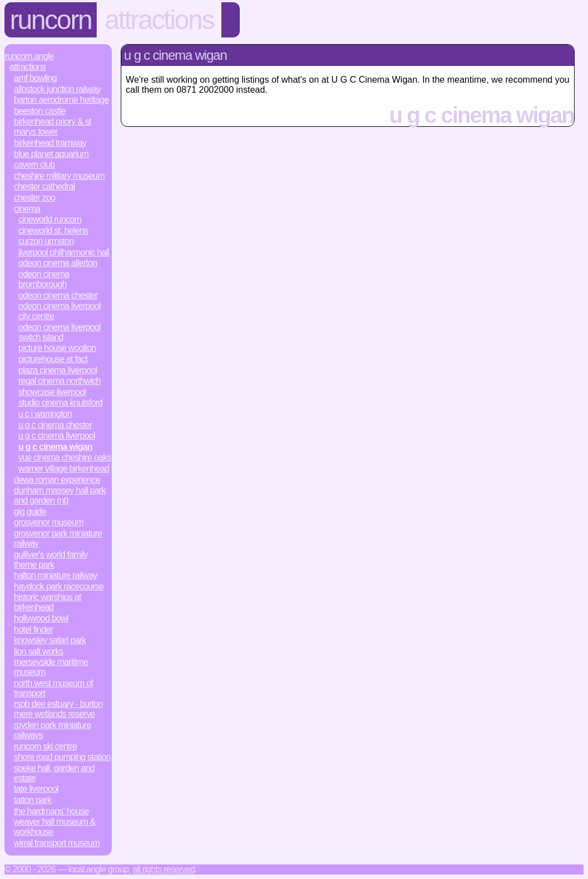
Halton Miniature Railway (56, 575)
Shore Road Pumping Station (62, 757)
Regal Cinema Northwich (60, 381)
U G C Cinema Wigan (55, 447)
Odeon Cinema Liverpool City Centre (60, 311)
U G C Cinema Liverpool (57, 436)
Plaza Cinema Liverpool (58, 370)
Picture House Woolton (57, 348)
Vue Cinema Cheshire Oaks (65, 457)
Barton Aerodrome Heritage (61, 100)
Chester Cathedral (44, 186)
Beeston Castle (40, 111)
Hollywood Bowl (41, 618)
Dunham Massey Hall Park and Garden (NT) (60, 495)
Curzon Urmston (46, 241)
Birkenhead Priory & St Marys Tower (53, 127)
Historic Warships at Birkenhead (48, 602)
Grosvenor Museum (49, 522)
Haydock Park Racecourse (59, 586)
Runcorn (51, 20)
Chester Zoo (35, 198)
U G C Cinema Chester (55, 425)
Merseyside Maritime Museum (51, 667)
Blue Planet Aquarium (51, 154)
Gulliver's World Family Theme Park (51, 560)
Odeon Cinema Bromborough (44, 279)
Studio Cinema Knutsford (61, 403)
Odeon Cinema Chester (58, 295)
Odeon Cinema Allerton (58, 263)
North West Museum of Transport (53, 688)
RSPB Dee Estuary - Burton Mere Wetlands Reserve (58, 709)
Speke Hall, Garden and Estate (54, 773)
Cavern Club (34, 165)
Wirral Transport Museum (57, 843)
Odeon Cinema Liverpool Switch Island (60, 332)
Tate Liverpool (36, 789)
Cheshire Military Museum (59, 176)
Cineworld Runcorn (50, 219)
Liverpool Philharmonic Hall (64, 252)
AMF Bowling (35, 78)
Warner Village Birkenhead (64, 469)
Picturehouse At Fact (53, 359)
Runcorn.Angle (29, 56)
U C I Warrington (45, 414)
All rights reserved (163, 869)
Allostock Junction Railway (57, 89)
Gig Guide (30, 512)
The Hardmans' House (51, 811)
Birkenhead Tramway (50, 143)
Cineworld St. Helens (53, 231)
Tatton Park (33, 800)
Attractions (159, 20)
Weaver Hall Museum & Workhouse (55, 827)
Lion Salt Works (39, 651)
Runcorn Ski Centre (46, 746)
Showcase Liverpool (52, 392)
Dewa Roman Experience (57, 480)
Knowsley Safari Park (50, 640)
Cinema (27, 209)
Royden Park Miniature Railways (53, 730)
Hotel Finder (34, 629)
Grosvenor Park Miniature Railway (58, 538)
